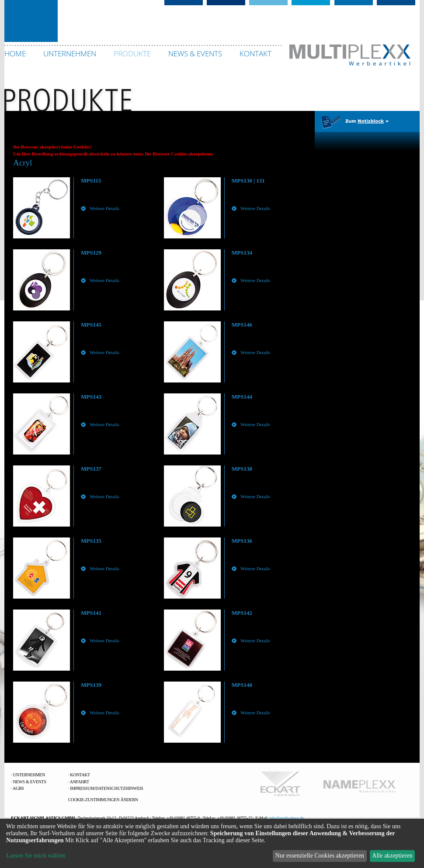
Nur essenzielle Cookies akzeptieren (320, 856)
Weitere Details (104, 208)
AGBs (18, 788)
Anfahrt (80, 782)
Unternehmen (29, 775)
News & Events (30, 782)
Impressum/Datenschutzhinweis (106, 788)
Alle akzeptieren (392, 856)
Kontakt (80, 775)
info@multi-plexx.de (287, 818)
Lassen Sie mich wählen (36, 856)
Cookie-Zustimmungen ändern (103, 800)
